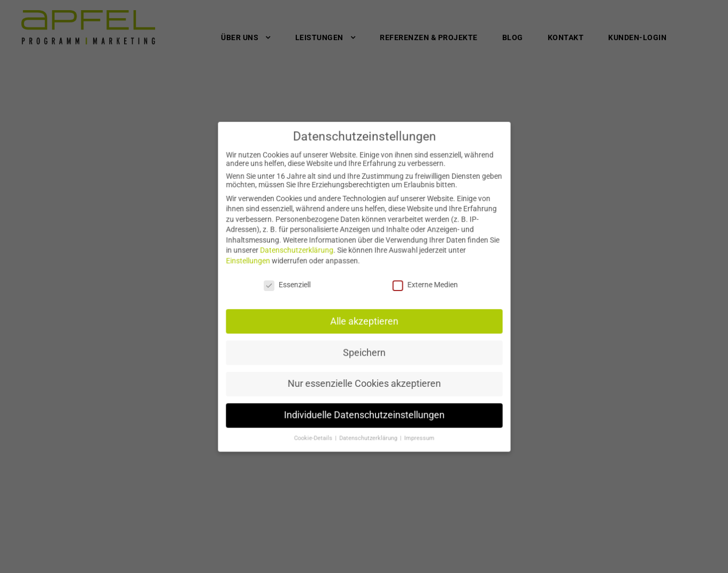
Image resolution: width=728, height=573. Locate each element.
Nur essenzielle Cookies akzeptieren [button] (364, 380)
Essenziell (289, 284)
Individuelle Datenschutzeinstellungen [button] (364, 410)
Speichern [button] (364, 350)
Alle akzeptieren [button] (364, 320)
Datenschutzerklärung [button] (368, 432)
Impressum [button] (417, 432)
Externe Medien (423, 284)
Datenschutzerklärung (299, 251)
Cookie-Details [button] (316, 432)
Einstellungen (252, 261)
